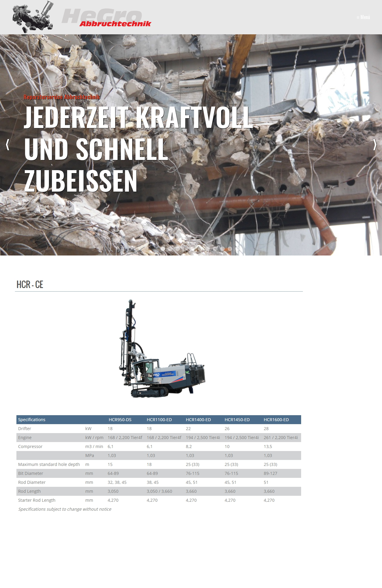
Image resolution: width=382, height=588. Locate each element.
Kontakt (228, 557)
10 (230, 249)
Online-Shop (280, 557)
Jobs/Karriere (311, 557)
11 (237, 249)
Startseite (207, 557)
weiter (375, 145)
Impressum (252, 557)
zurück (7, 145)
